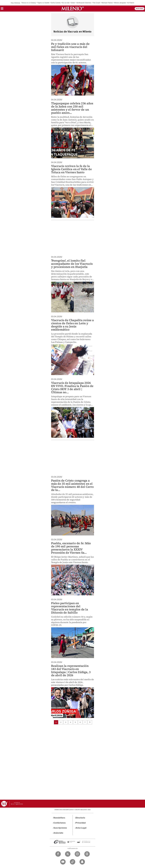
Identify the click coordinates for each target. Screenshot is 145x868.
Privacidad (81, 823)
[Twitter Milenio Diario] (68, 854)
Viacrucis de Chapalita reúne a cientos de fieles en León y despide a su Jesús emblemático (72, 325)
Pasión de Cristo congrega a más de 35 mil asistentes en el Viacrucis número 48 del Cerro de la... (72, 485)
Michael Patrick (107, 3)
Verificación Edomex (84, 3)
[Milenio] (72, 9)
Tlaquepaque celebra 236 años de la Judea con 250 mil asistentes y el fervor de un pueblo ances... (72, 108)
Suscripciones (60, 828)
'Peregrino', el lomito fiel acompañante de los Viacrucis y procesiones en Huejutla (72, 264)
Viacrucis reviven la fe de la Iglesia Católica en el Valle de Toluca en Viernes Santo (71, 169)
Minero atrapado (120, 3)
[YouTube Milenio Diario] (63, 862)
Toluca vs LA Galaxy (29, 3)
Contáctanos (60, 823)
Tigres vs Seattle (43, 3)
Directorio (80, 818)
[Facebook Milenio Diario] (58, 854)
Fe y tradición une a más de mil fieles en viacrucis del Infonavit (70, 47)
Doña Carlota (56, 3)
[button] (2, 9)
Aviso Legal (81, 828)
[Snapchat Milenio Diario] (82, 862)
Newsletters (59, 818)
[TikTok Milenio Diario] (73, 862)
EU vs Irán (66, 3)
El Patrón (131, 3)
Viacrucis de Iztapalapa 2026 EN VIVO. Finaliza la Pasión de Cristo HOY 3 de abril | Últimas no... (72, 387)
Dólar (73, 3)
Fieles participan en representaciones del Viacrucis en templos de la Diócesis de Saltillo (70, 608)
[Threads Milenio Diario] (87, 854)
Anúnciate (58, 833)
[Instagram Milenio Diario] (77, 854)
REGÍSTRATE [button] (140, 9)
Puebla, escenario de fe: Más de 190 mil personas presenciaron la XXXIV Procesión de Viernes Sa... (71, 548)
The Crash (96, 3)
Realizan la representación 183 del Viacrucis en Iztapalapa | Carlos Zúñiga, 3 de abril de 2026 (71, 670)
